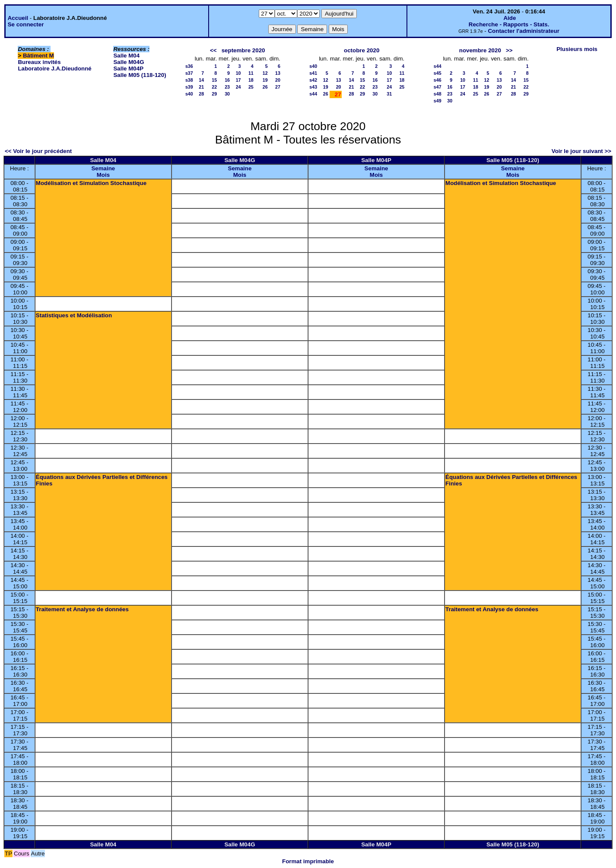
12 (265, 73)
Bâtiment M (38, 56)
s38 (189, 80)
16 (227, 80)
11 (251, 73)
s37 (189, 73)
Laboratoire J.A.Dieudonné (54, 69)
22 (214, 87)
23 (227, 87)
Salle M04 (126, 56)
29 (214, 94)
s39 (189, 87)
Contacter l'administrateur (523, 31)
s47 (438, 87)
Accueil (18, 18)
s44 (313, 94)
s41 (313, 73)
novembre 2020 (480, 50)
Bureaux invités (39, 62)
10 (238, 73)
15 (214, 80)
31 (389, 94)
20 (278, 80)
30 (227, 94)
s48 (438, 94)
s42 (313, 80)
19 (265, 80)
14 (201, 80)
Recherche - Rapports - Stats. (509, 24)
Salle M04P (128, 69)
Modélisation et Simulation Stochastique (91, 183)
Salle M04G (129, 62)
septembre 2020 (243, 50)
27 (278, 87)
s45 (438, 73)
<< (213, 50)
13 (278, 73)
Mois (103, 175)
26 (265, 87)
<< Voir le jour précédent (38, 151)
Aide (510, 18)
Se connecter (26, 24)
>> (509, 50)
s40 (189, 94)
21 (201, 87)
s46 (438, 80)
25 (251, 87)
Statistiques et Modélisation (74, 315)
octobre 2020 (362, 50)
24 (238, 87)
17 (238, 80)
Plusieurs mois (577, 49)
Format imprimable (308, 861)
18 (251, 80)
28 (201, 94)
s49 (438, 101)
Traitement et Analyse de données (82, 609)
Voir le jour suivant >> (581, 151)
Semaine (103, 168)
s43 (313, 87)
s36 (189, 66)
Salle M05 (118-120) (140, 75)
